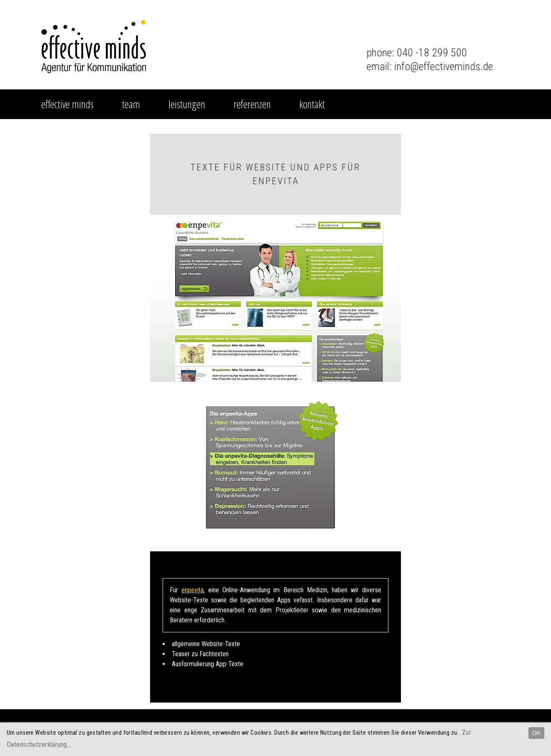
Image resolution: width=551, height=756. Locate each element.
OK (537, 733)
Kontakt (312, 104)
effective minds (68, 104)
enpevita (193, 590)
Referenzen (252, 104)
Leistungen (187, 104)
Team (131, 104)
